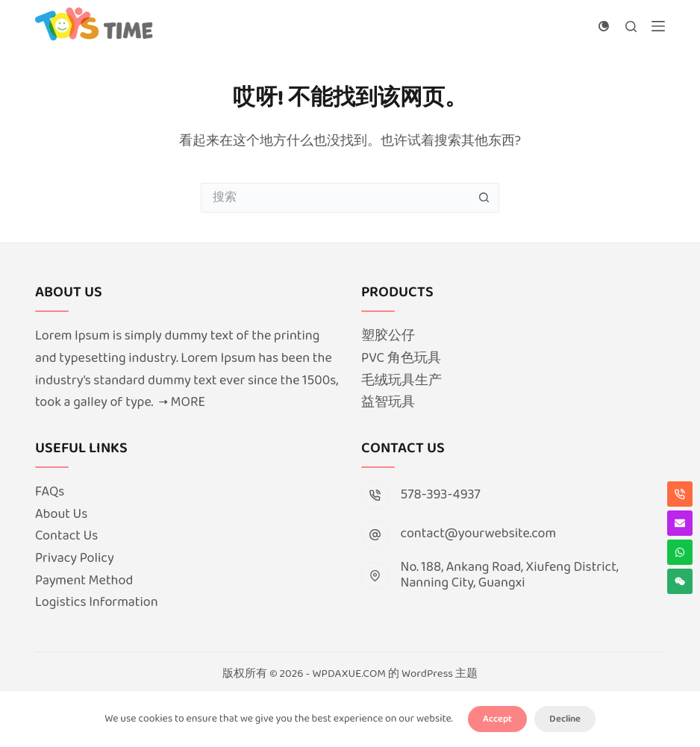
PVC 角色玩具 (401, 358)
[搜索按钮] (484, 198)
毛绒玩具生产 (401, 381)
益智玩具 (388, 402)
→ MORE (182, 402)
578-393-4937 (441, 495)
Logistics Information (97, 602)
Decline (565, 719)
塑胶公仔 (388, 336)
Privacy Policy (75, 558)
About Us (61, 514)
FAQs (50, 492)
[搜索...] (335, 198)
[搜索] (631, 26)
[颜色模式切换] (604, 26)
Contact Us (66, 536)
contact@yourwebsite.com (479, 534)
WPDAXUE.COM (349, 674)
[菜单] (658, 26)
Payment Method (84, 581)
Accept (497, 719)
